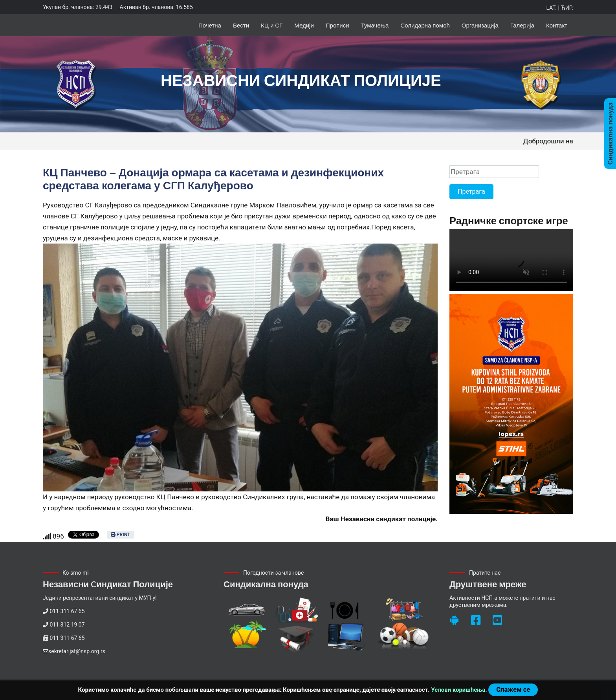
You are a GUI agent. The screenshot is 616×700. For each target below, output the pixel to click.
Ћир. (567, 8)
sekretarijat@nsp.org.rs (77, 651)
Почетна (210, 25)
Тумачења (375, 25)
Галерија (522, 25)
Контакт (557, 25)
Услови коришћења (458, 690)
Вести (241, 25)
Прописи (337, 25)
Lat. (551, 8)
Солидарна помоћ (425, 25)
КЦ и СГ (272, 25)
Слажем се (513, 690)
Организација (480, 25)
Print (120, 535)
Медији (304, 25)
